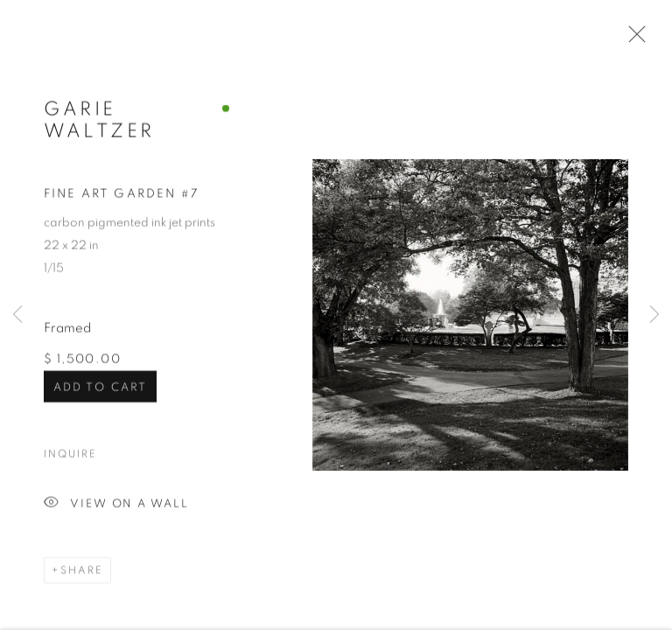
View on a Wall (116, 505)
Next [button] (654, 315)
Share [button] (82, 571)
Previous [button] (17, 315)
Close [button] (633, 39)
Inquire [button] (70, 455)
